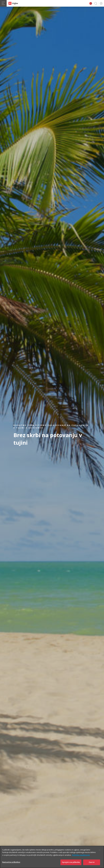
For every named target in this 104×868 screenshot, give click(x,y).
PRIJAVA (101, 3)
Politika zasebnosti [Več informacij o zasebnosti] (81, 858)
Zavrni (92, 865)
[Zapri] (100, 853)
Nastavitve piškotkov (11, 865)
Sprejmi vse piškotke (71, 865)
